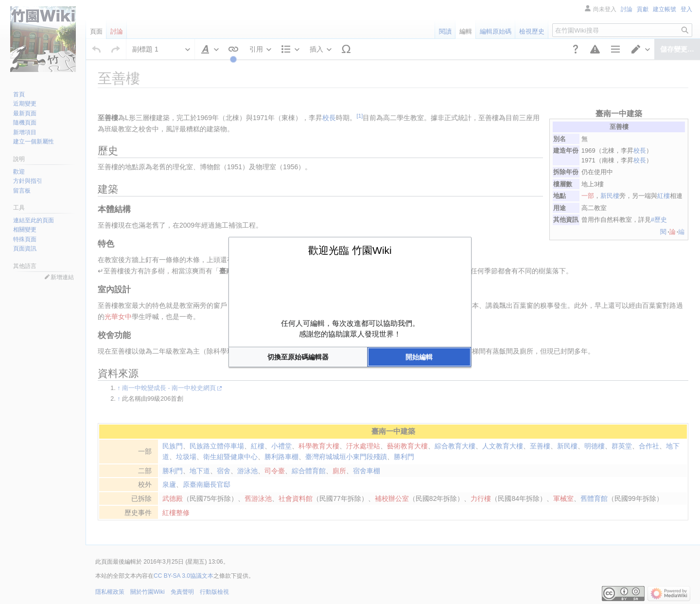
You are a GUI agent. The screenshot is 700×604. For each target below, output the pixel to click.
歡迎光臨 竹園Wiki (350, 250)
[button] (298, 357)
